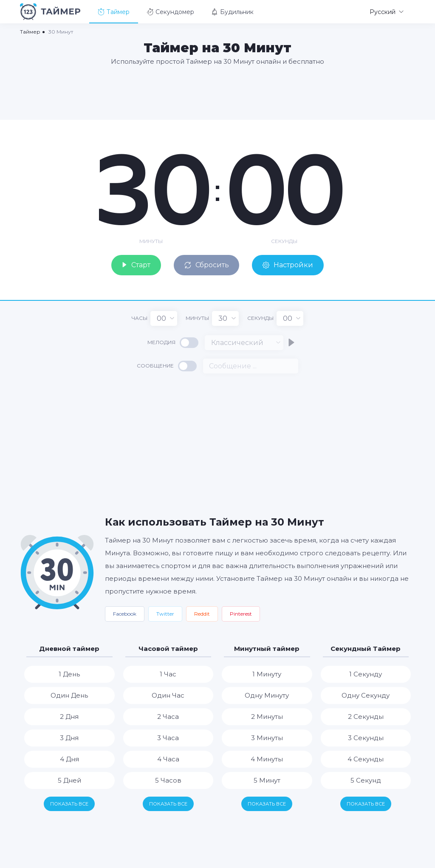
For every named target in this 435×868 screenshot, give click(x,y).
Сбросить (207, 265)
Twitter (165, 614)
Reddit (202, 614)
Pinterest (241, 614)
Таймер (114, 12)
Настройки (289, 265)
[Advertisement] (217, 92)
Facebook (125, 614)
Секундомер (170, 12)
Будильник (232, 12)
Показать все (69, 804)
